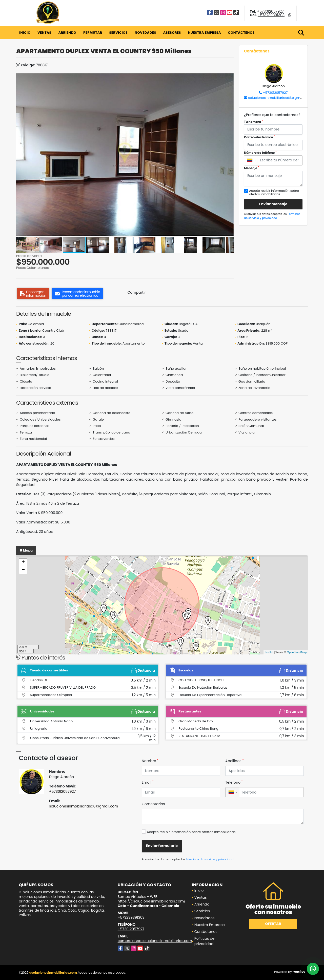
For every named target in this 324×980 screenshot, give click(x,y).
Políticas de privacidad (205, 941)
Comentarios (153, 804)
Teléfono (234, 782)
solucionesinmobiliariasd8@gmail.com (280, 98)
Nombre (150, 761)
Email (148, 782)
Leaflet (269, 652)
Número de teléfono (260, 153)
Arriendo (67, 33)
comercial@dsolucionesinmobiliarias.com (155, 941)
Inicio (25, 33)
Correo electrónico (259, 137)
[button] (229, 78)
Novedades (145, 33)
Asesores (172, 33)
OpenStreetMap (297, 652)
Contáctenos (241, 33)
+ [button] (23, 562)
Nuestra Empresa (205, 33)
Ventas (44, 33)
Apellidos (235, 761)
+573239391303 (271, 15)
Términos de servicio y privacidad (272, 216)
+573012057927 (270, 11)
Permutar (93, 33)
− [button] (23, 570)
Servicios (118, 33)
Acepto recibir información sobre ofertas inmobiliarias (191, 832)
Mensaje (252, 168)
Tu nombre (253, 122)
